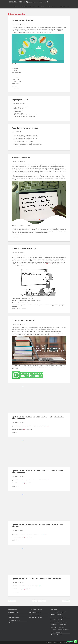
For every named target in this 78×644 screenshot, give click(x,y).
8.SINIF (43, 7)
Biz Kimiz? (48, 7)
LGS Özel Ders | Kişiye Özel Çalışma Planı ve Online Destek (29, 2)
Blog (68, 7)
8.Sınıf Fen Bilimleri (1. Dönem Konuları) (59, 622)
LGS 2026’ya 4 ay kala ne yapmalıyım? (59, 612)
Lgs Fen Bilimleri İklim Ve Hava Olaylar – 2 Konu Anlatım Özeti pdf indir (38, 418)
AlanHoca (23, 24)
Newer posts (12, 601)
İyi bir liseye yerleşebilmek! (56, 632)
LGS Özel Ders (48, 264)
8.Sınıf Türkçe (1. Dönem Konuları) (58, 627)
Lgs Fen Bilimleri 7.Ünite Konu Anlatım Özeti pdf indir (36, 579)
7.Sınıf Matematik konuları (14, 618)
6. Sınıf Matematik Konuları (14, 615)
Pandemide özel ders (21, 158)
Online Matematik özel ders (35, 615)
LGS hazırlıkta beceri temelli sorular (58, 617)
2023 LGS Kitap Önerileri (23, 20)
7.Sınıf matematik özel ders (24, 249)
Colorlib (48, 643)
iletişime (25, 429)
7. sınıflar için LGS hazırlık (24, 320)
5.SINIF (30, 7)
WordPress (60, 643)
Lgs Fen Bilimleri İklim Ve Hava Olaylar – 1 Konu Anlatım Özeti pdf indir (38, 472)
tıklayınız (47, 426)
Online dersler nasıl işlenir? (35, 613)
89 (45, 601)
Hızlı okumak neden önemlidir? (57, 619)
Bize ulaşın (62, 7)
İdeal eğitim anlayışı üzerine (56, 614)
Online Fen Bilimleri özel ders (35, 618)
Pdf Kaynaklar (23, 7)
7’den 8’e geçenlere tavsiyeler (25, 128)
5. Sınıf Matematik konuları (14, 613)
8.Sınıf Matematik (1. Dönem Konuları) (59, 625)
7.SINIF (38, 7)
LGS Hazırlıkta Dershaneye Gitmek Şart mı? (60, 630)
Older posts (66, 601)
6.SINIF (34, 7)
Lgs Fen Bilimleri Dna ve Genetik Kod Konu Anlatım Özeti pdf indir (37, 526)
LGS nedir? (10, 623)
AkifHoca (21, 423)
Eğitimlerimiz (54, 7)
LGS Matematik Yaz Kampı (56, 635)
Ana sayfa (16, 7)
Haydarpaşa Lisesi (20, 100)
